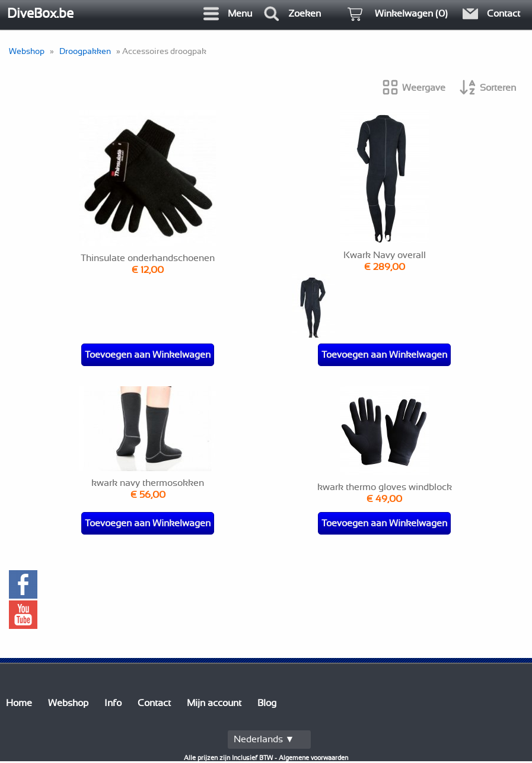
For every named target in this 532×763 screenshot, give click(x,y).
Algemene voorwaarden (313, 758)
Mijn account (214, 703)
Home (19, 703)
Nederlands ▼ (264, 739)
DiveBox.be (40, 14)
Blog (267, 703)
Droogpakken (85, 51)
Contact (154, 703)
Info (113, 703)
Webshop (27, 51)
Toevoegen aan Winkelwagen (148, 355)
